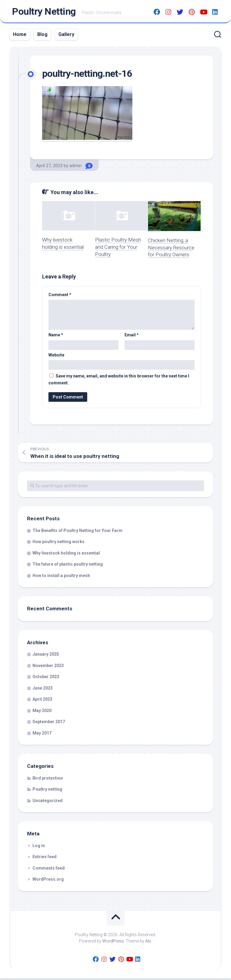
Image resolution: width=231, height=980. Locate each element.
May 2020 (42, 712)
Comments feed (49, 870)
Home (20, 36)
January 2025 (46, 656)
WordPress (113, 942)
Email (132, 337)
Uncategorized (48, 802)
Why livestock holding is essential (66, 555)
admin (75, 167)
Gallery (66, 36)
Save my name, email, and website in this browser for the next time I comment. (119, 381)
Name (56, 337)
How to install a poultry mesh (61, 577)
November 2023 (48, 667)
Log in (39, 847)
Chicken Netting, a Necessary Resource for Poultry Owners (171, 249)
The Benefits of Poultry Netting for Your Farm (77, 532)
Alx (148, 942)
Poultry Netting (44, 12)
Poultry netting (47, 791)
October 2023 (46, 678)
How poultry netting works (59, 543)
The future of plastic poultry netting (68, 566)
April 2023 (42, 701)
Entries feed (45, 858)
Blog (42, 36)
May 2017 (42, 735)
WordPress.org (48, 881)
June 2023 (43, 690)
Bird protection (48, 780)
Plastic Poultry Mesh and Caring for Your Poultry (118, 249)
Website (56, 356)
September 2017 (49, 723)
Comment (60, 296)
